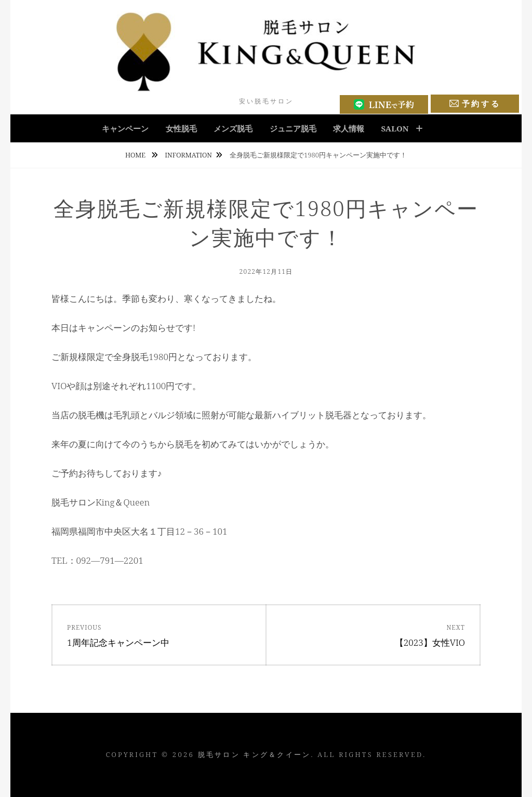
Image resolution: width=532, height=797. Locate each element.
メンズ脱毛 (233, 128)
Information (189, 155)
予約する (475, 103)
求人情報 (349, 128)
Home (136, 155)
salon (395, 128)
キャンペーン (125, 128)
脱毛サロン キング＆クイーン (255, 754)
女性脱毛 (181, 128)
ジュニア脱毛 (293, 128)
